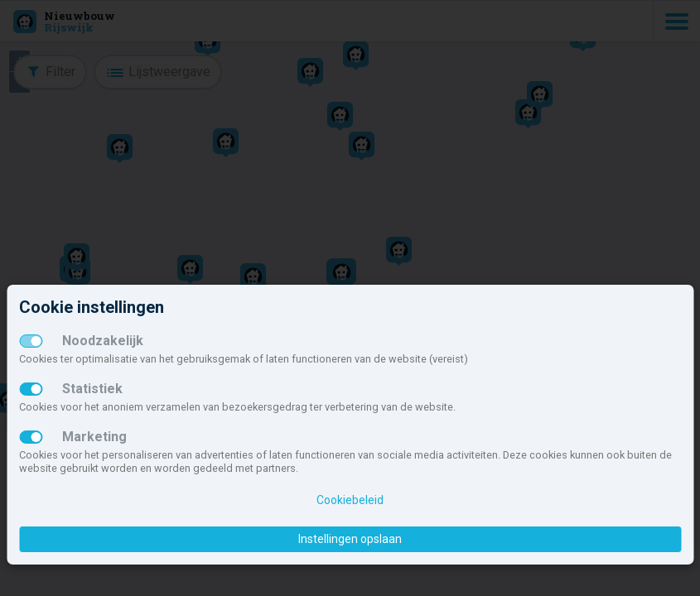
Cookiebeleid (350, 500)
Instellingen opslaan (350, 539)
